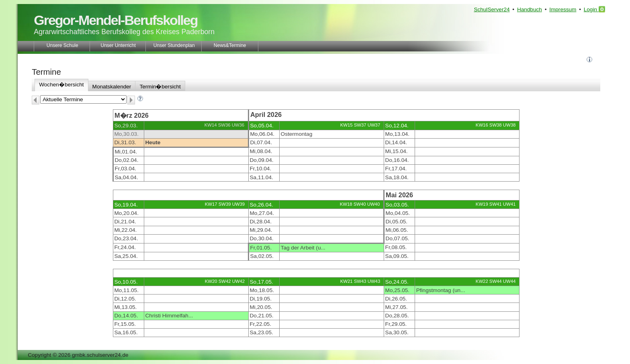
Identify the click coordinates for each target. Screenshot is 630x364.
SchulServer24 (492, 9)
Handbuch (530, 9)
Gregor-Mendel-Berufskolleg (116, 20)
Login (594, 9)
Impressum (563, 9)
